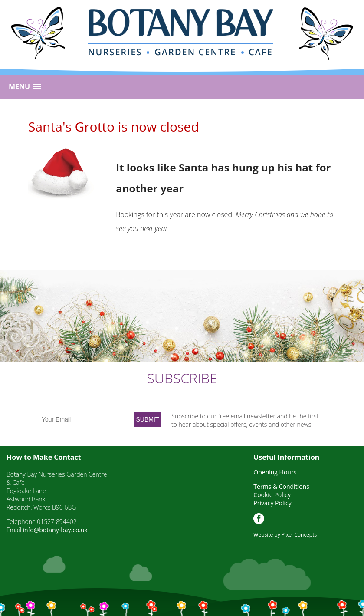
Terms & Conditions (281, 486)
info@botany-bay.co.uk (55, 530)
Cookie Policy (272, 495)
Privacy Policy (272, 503)
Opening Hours (275, 472)
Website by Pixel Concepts (285, 535)
